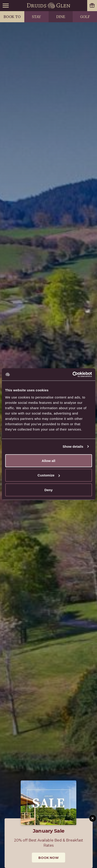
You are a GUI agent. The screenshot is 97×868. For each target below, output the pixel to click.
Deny (48, 490)
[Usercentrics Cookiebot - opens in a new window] (72, 374)
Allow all (48, 461)
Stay (36, 17)
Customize (49, 475)
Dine (61, 17)
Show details (73, 446)
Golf (85, 17)
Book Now (48, 858)
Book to (12, 17)
